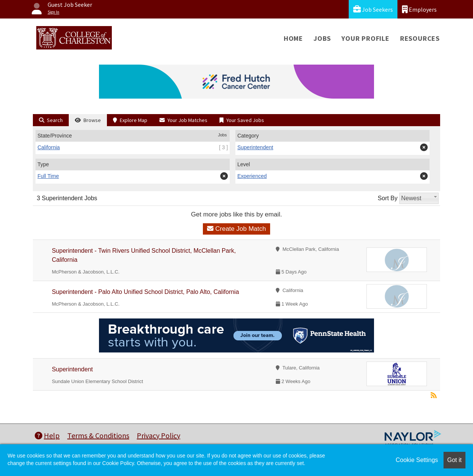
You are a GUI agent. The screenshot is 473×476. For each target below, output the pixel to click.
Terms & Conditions (98, 435)
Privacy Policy (158, 435)
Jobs (322, 38)
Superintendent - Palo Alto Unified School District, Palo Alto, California (145, 292)
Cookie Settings (417, 460)
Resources (420, 38)
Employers (419, 9)
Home (293, 38)
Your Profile (366, 38)
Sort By (388, 198)
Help (47, 435)
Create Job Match (236, 229)
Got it (454, 460)
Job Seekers (373, 9)
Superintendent (72, 369)
